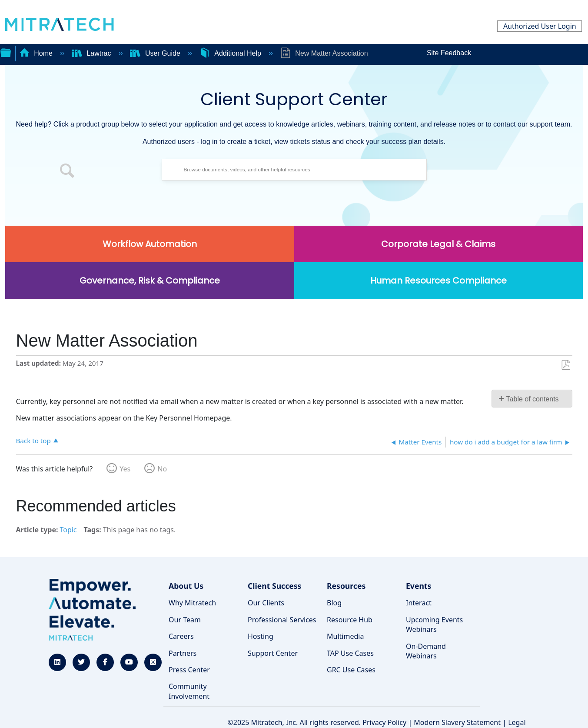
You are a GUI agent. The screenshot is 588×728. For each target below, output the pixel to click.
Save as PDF (566, 365)
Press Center (189, 670)
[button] (67, 172)
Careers (181, 636)
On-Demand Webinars (426, 651)
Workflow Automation (150, 244)
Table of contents (533, 399)
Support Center (273, 653)
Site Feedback (449, 53)
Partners (183, 653)
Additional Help (231, 53)
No (162, 469)
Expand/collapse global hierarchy (6, 52)
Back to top (33, 440)
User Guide (156, 53)
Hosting (261, 636)
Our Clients (266, 603)
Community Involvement (189, 691)
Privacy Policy (384, 722)
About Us (186, 586)
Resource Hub (350, 620)
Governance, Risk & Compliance (150, 281)
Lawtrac (92, 53)
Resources (346, 586)
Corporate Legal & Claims (438, 244)
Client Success (274, 586)
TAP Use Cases (350, 653)
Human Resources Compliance (439, 281)
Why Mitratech (192, 603)
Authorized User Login (540, 26)
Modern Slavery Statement (457, 722)
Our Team (185, 620)
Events (419, 586)
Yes (125, 469)
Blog (334, 603)
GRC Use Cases (351, 670)
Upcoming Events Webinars (434, 624)
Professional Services (282, 620)
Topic (68, 530)
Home (37, 53)
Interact (419, 603)
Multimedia (345, 636)
